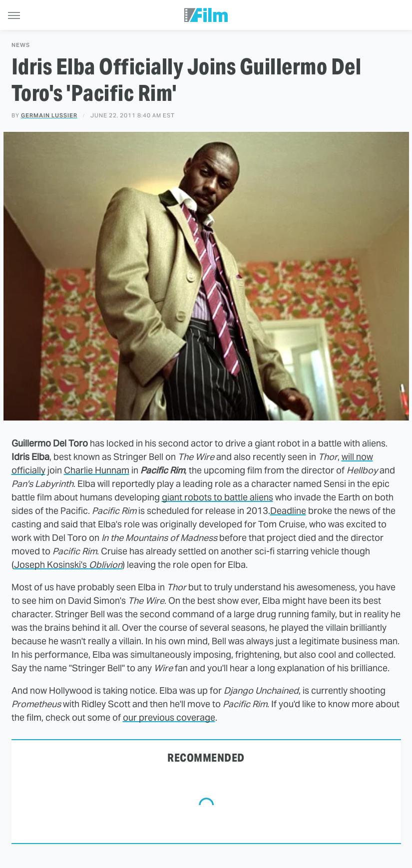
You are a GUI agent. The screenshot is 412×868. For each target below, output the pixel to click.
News (21, 45)
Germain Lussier (49, 115)
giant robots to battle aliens (217, 497)
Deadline (288, 511)
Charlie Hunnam (97, 470)
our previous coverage (169, 717)
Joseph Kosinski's (68, 565)
